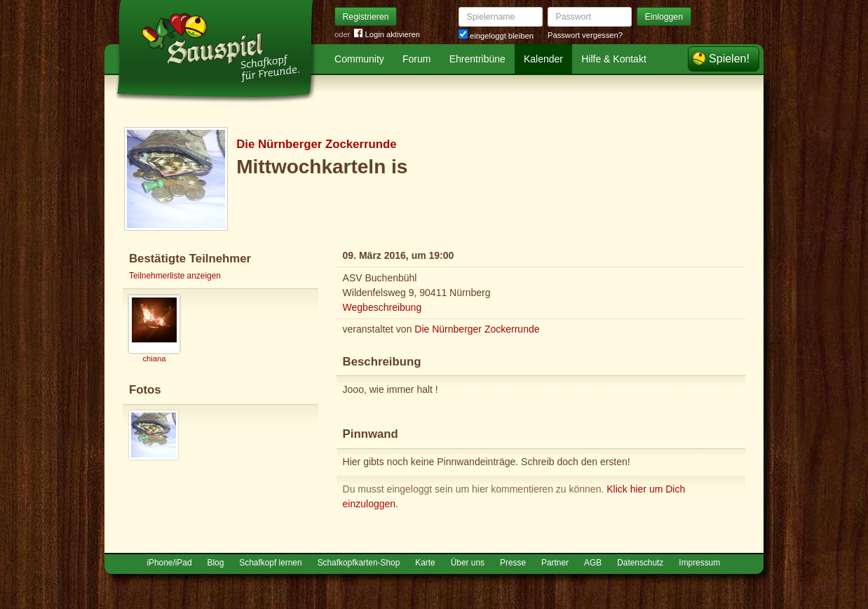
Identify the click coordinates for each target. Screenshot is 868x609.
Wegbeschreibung (382, 307)
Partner (555, 563)
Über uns (468, 563)
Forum (416, 59)
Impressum (699, 563)
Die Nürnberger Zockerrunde (316, 144)
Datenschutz (640, 563)
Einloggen (664, 17)
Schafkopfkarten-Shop (359, 563)
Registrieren (366, 17)
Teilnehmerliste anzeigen (175, 276)
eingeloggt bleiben (496, 36)
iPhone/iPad (169, 563)
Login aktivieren (387, 35)
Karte (425, 563)
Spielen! (729, 59)
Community (359, 59)
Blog (216, 563)
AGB (593, 563)
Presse (513, 563)
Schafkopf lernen (270, 563)
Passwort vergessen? (585, 35)
